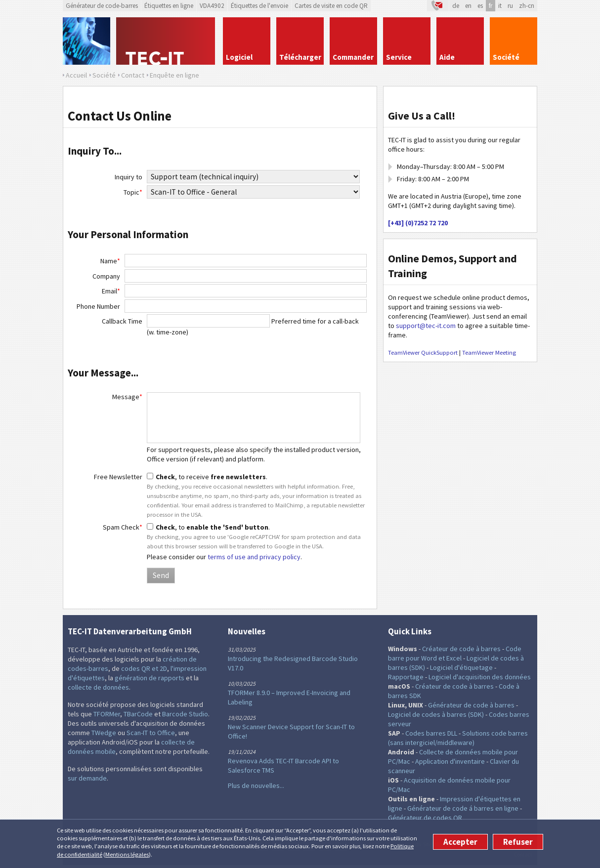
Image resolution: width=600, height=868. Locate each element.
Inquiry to (129, 177)
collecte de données (98, 687)
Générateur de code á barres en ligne (463, 808)
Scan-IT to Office (151, 733)
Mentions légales (127, 854)
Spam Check (123, 527)
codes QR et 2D (144, 668)
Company (106, 276)
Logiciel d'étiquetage (461, 667)
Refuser (518, 842)
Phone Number (98, 306)
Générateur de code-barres (102, 6)
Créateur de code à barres (461, 649)
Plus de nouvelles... (256, 785)
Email (111, 291)
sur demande (87, 778)
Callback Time (122, 321)
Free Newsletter (118, 477)
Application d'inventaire (450, 761)
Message (127, 397)
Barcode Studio (185, 714)
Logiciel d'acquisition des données (480, 677)
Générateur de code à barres (471, 705)
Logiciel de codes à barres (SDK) (436, 714)
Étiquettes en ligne (169, 6)
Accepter (460, 842)
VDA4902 (212, 6)
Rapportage (406, 677)
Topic (133, 192)
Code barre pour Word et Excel (455, 653)
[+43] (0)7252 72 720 (418, 223)
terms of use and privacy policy (254, 557)
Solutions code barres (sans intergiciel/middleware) (458, 738)
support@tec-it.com (426, 326)
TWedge (104, 733)
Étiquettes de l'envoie (259, 6)
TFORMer (107, 714)
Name (110, 261)
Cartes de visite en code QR (331, 6)
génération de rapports (150, 678)
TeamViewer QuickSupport (423, 352)
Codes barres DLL (431, 733)
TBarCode (138, 714)
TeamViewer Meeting (489, 352)
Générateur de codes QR (425, 818)
